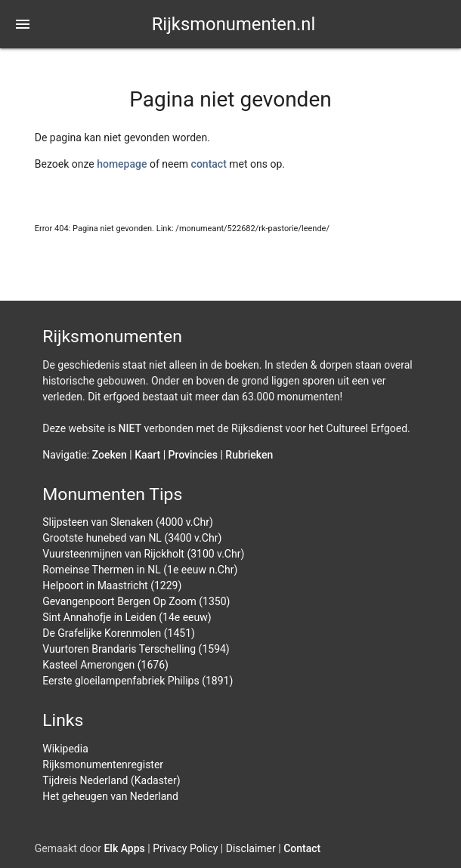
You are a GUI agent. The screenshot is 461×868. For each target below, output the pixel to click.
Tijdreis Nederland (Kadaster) (111, 780)
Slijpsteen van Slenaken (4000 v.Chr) (128, 522)
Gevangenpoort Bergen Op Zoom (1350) (136, 601)
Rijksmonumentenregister (103, 765)
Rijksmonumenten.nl (234, 24)
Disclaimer (251, 848)
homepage (122, 164)
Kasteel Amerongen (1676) (105, 665)
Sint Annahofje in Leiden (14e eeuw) (127, 617)
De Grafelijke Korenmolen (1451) (119, 633)
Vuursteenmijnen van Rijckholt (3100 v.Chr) (143, 554)
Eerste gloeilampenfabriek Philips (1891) (138, 681)
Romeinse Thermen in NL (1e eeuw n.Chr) (140, 570)
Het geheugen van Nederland (110, 796)
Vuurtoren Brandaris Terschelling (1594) (136, 649)
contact (209, 164)
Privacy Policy (185, 848)
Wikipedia (65, 749)
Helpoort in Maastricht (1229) (112, 585)
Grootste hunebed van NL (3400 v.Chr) (132, 538)
